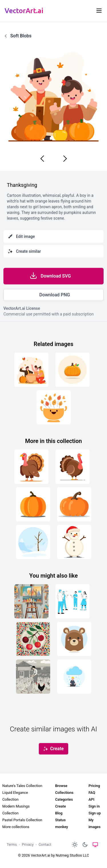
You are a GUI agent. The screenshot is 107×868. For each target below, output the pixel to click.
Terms (12, 844)
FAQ (92, 793)
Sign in (94, 806)
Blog (59, 813)
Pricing (94, 786)
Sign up (95, 813)
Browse (61, 786)
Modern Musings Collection (16, 810)
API (91, 799)
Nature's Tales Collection (22, 786)
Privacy (28, 844)
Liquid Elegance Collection (15, 796)
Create (60, 806)
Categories (64, 799)
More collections (16, 827)
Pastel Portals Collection (22, 820)
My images (94, 823)
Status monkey (61, 823)
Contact (45, 844)
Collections (64, 793)
